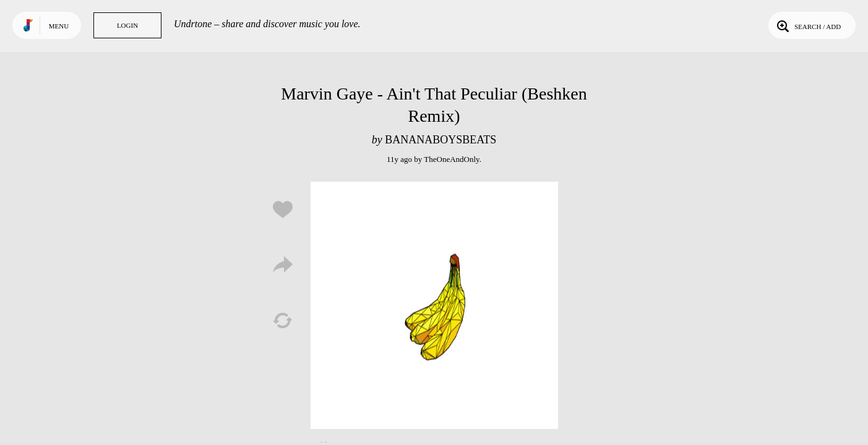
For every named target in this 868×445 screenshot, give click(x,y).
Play (434, 305)
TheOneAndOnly (451, 159)
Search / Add (808, 25)
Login (127, 25)
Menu (59, 26)
